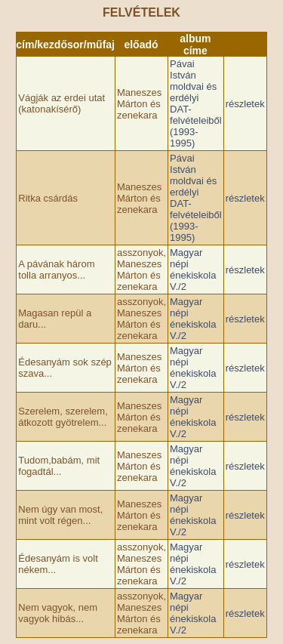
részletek (245, 104)
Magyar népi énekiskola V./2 (193, 270)
